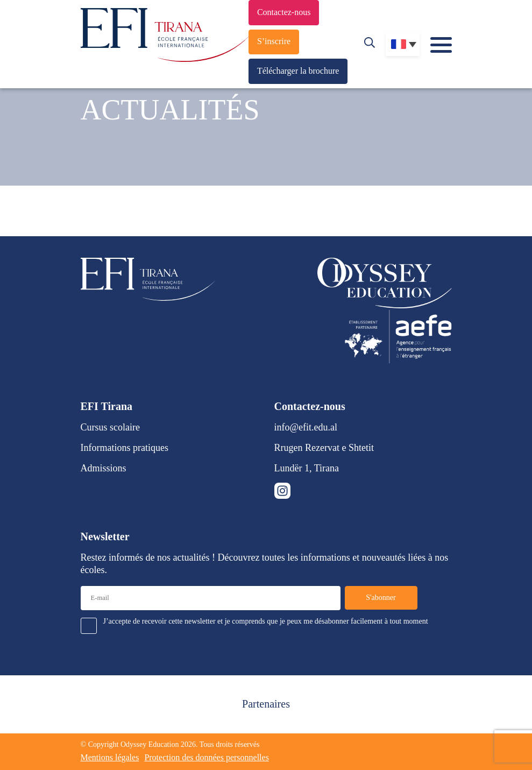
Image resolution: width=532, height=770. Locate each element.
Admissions (104, 468)
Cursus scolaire (110, 427)
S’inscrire (274, 41)
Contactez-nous (284, 12)
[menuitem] (403, 44)
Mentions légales (110, 757)
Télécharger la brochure (298, 71)
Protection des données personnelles (207, 757)
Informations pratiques (125, 448)
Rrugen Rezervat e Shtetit (324, 448)
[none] (403, 44)
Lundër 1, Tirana (307, 468)
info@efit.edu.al (306, 427)
